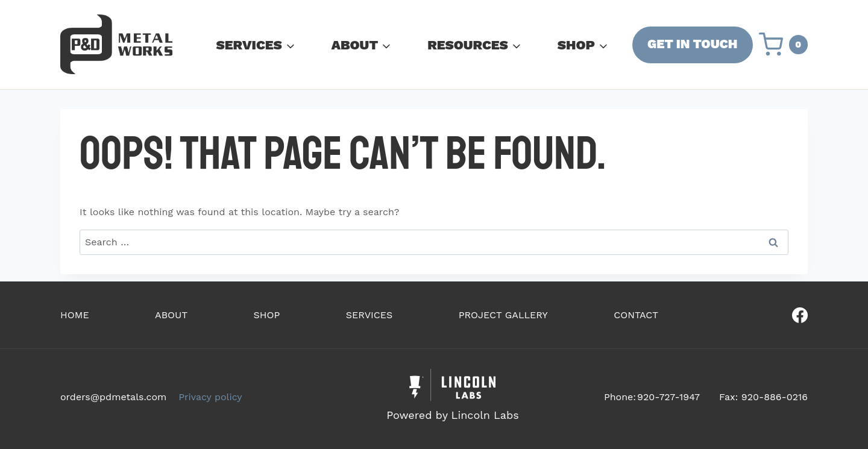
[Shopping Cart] (784, 45)
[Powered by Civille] (452, 397)
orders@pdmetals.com (113, 397)
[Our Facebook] (762, 315)
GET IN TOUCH (692, 44)
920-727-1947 (668, 397)
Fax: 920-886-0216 (763, 397)
